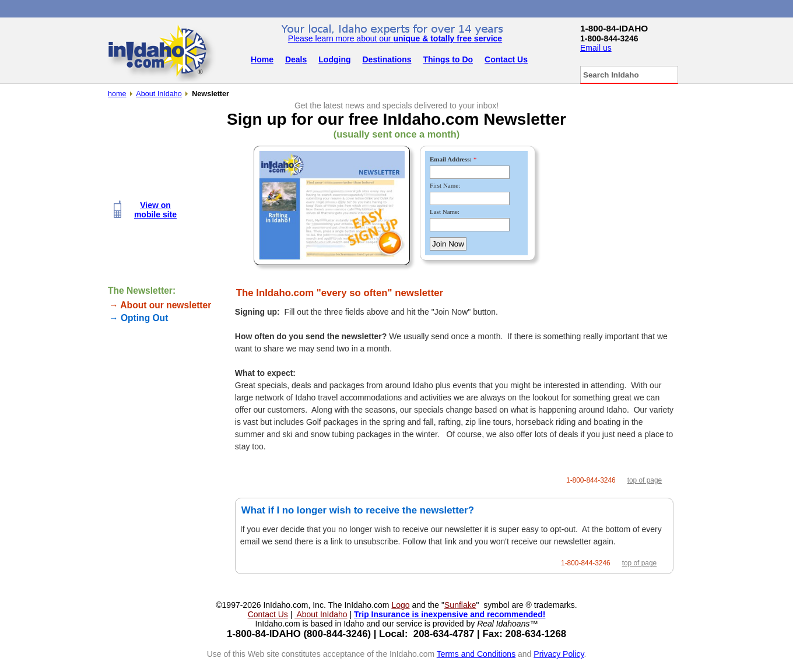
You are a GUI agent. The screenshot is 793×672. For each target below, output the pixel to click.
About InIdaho (159, 94)
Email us (596, 48)
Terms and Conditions (476, 654)
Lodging (334, 59)
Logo (400, 605)
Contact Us (506, 59)
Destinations (387, 59)
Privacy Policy (559, 654)
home (117, 94)
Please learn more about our (395, 38)
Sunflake (460, 605)
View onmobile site (155, 210)
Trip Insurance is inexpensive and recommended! (450, 614)
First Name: (445, 185)
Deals (296, 59)
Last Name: (445, 212)
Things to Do (448, 59)
